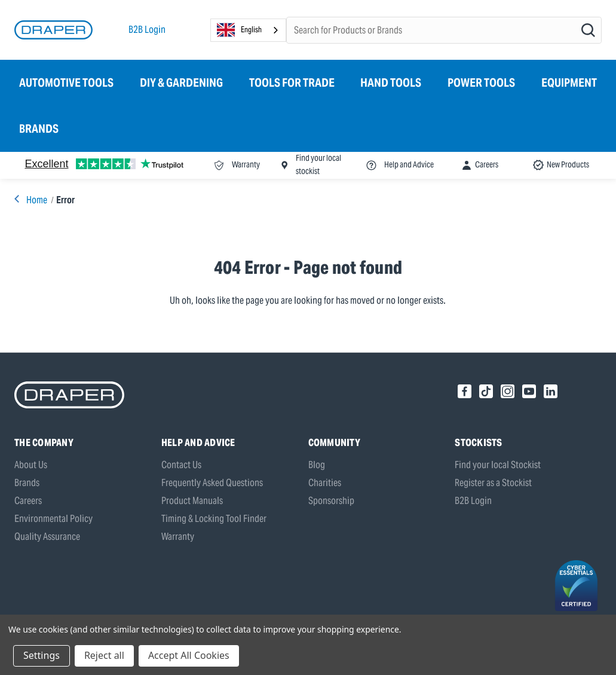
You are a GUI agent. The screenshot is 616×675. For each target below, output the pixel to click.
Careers (28, 501)
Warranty (178, 537)
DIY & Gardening (181, 83)
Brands (39, 129)
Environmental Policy (53, 519)
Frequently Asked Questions (212, 483)
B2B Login (147, 30)
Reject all (104, 655)
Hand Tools (391, 83)
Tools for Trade (292, 83)
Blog (317, 465)
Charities (325, 483)
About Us (31, 465)
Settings (42, 655)
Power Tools (481, 83)
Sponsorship (331, 501)
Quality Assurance (47, 537)
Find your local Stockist (498, 465)
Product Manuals (192, 501)
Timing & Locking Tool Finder (214, 519)
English (239, 30)
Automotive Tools (66, 83)
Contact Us (181, 465)
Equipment (569, 83)
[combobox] (248, 30)
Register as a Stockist (493, 483)
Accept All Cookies (189, 655)
